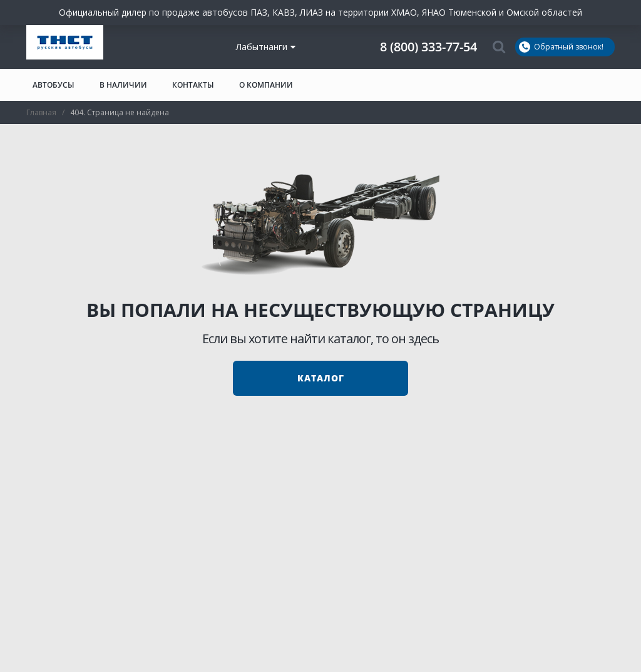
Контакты (193, 85)
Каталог (321, 378)
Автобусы (54, 85)
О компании (266, 85)
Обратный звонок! (561, 47)
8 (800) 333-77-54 (428, 47)
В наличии (123, 85)
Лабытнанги (266, 47)
